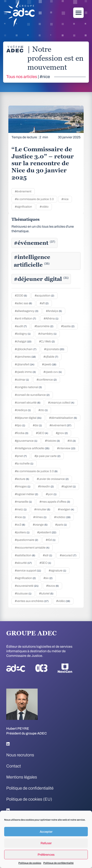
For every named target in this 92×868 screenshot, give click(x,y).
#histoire (52, 441)
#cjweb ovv (53, 372)
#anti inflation (25, 319)
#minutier (42, 509)
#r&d (51, 540)
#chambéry (47, 334)
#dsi (37, 425)
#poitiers (22, 532)
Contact (14, 766)
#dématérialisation (63, 418)
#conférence (47, 380)
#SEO (45, 563)
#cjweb (49, 364)
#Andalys (54, 311)
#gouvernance (26, 441)
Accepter (46, 832)
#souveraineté (27, 586)
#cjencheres (25, 357)
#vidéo (44, 207)
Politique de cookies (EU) (29, 799)
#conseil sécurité (28, 403)
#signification (23, 207)
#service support (28, 571)
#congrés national (28, 387)
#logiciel (69, 486)
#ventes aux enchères (32, 601)
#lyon (51, 494)
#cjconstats (54, 349)
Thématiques (26, 219)
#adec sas (23, 303)
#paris (61, 525)
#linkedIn (46, 486)
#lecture (22, 479)
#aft (44, 303)
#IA (72, 441)
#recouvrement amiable (32, 548)
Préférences (46, 855)
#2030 (21, 296)
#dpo (20, 425)
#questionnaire (26, 540)
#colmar (22, 380)
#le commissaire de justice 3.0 (34, 199)
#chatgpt (23, 341)
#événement (23, 191)
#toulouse (23, 594)
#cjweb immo (25, 372)
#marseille (23, 502)
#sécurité (23, 563)
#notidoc (62, 517)
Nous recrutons (20, 755)
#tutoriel (46, 594)
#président (47, 532)
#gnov (62, 433)
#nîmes (40, 517)
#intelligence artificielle (32, 261)
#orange (40, 525)
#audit (21, 326)
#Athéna (51, 319)
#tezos (52, 586)
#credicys (23, 410)
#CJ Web (47, 341)
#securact (68, 555)
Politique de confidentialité (58, 863)
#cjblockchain (26, 349)
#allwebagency (27, 311)
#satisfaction (25, 555)
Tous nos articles (22, 77)
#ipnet (21, 456)
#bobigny (23, 334)
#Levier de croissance (53, 479)
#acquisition (44, 296)
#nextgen (66, 509)
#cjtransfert (25, 364)
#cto (43, 410)
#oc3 (20, 525)
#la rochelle (24, 464)
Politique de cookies (30, 863)
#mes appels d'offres (55, 502)
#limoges (23, 486)
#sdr (47, 555)
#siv (48, 578)
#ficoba (22, 433)
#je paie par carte (47, 456)
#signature (57, 571)
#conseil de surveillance (32, 395)
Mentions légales (22, 777)
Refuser (46, 843)
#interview (66, 448)
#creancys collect (61, 403)
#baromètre (44, 326)
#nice (65, 199)
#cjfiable (51, 357)
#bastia (68, 326)
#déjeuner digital (41, 279)
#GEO (42, 433)
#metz (21, 509)
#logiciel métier (26, 494)
